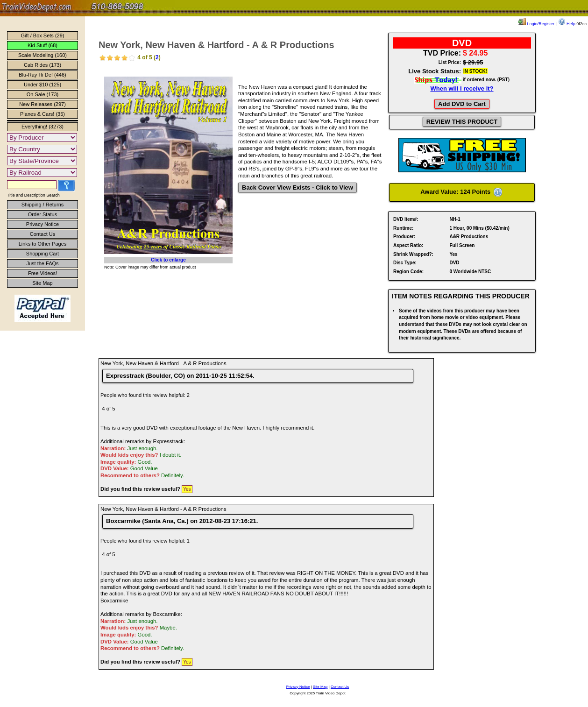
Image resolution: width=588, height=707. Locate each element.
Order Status (43, 214)
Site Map (42, 283)
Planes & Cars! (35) (43, 114)
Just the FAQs (42, 263)
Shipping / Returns (43, 205)
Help (567, 24)
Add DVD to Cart (462, 104)
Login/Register (536, 24)
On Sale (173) (43, 94)
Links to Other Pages (43, 244)
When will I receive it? (462, 88)
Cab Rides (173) (43, 65)
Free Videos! (43, 273)
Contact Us (43, 234)
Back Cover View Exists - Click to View (298, 187)
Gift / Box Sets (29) (43, 35)
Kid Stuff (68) (43, 45)
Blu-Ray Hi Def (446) (42, 75)
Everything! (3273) (43, 127)
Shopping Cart (43, 254)
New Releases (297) (43, 104)
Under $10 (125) (43, 85)
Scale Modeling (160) (43, 55)
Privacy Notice (43, 224)
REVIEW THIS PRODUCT (462, 122)
